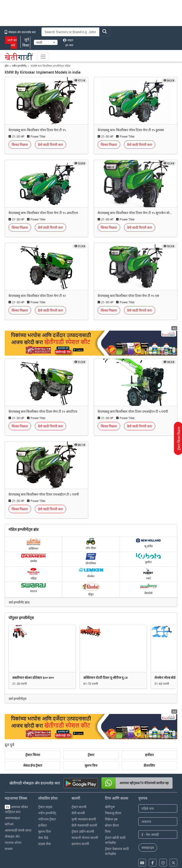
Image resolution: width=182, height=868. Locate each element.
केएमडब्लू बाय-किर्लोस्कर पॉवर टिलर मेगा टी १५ (37, 130)
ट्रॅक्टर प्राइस (45, 807)
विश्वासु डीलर (113, 813)
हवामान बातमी (80, 844)
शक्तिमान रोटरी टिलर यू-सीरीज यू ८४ (105, 678)
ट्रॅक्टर (91, 755)
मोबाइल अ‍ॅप (12, 836)
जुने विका (25, 42)
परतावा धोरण (13, 843)
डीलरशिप (149, 765)
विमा (108, 831)
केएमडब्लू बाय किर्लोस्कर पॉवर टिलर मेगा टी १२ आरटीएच (43, 411)
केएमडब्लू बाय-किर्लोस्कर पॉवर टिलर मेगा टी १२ (37, 296)
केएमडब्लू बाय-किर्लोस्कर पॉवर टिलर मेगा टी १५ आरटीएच (43, 213)
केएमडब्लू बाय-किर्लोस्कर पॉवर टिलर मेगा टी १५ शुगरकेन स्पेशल (136, 213)
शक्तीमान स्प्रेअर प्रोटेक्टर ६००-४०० (33, 678)
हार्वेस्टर (149, 755)
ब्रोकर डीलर (112, 825)
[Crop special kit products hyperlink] (91, 343)
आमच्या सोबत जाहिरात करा (16, 809)
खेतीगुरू (110, 807)
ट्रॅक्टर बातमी (79, 807)
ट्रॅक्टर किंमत (33, 755)
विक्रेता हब (111, 819)
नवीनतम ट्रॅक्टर (47, 819)
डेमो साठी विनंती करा (50, 145)
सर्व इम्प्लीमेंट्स (18, 699)
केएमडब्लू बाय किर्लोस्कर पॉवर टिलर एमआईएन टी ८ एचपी (44, 494)
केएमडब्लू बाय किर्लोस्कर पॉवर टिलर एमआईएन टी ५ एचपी (133, 411)
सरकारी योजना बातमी (85, 838)
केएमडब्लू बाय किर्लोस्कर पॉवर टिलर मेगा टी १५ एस (128, 296)
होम (7, 66)
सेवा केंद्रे (43, 838)
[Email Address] (158, 834)
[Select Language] (46, 42)
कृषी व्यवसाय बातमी (84, 819)
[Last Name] (158, 821)
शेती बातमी (78, 813)
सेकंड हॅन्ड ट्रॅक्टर (33, 765)
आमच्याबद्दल (12, 818)
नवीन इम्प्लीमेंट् (19, 66)
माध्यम (9, 849)
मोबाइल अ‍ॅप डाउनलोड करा (20, 32)
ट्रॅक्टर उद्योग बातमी (83, 831)
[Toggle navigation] (43, 57)
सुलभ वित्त (91, 765)
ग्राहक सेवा (45, 844)
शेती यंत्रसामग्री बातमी (84, 825)
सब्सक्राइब (148, 848)
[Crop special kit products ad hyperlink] (91, 726)
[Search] (71, 32)
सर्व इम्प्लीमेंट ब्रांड (19, 602)
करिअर (9, 824)
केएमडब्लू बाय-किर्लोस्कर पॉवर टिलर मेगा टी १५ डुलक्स (131, 130)
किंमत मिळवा (20, 145)
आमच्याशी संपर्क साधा (18, 830)
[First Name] (158, 808)
